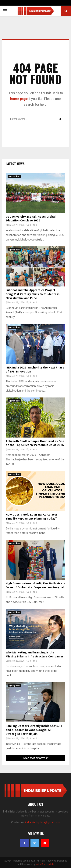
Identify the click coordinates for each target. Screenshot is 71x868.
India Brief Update (45, 864)
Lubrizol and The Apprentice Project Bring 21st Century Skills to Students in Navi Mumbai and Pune (33, 294)
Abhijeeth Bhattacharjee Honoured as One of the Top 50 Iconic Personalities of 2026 (35, 443)
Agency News (14, 176)
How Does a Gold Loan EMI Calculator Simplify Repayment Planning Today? (32, 517)
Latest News (15, 164)
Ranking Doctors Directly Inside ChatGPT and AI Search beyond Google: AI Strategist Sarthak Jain (34, 730)
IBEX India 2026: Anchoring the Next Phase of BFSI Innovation (35, 370)
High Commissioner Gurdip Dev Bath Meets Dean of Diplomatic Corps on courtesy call (35, 586)
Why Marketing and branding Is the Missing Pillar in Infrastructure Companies (35, 655)
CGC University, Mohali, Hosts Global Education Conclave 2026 (31, 219)
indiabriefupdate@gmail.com (43, 822)
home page (19, 99)
